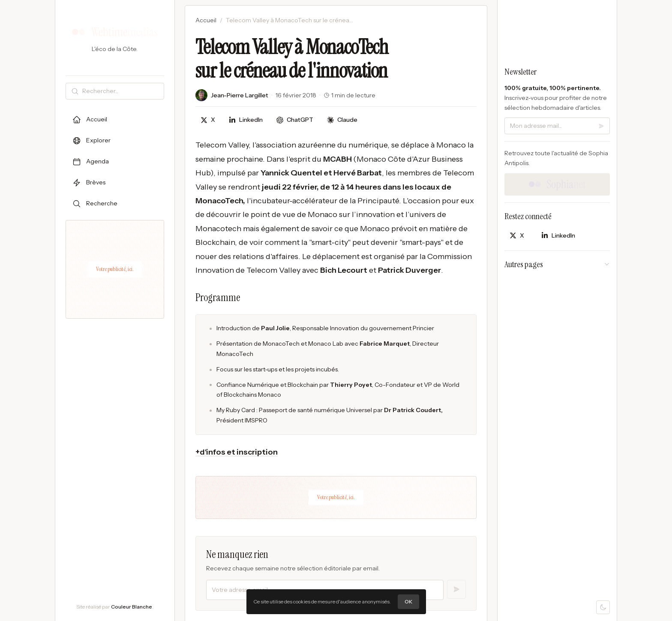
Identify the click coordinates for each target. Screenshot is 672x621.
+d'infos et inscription (237, 452)
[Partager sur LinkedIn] (246, 120)
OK (408, 601)
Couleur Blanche (132, 607)
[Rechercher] (121, 91)
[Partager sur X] (208, 120)
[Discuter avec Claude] (342, 120)
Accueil (206, 20)
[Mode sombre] (603, 607)
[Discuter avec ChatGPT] (295, 120)
